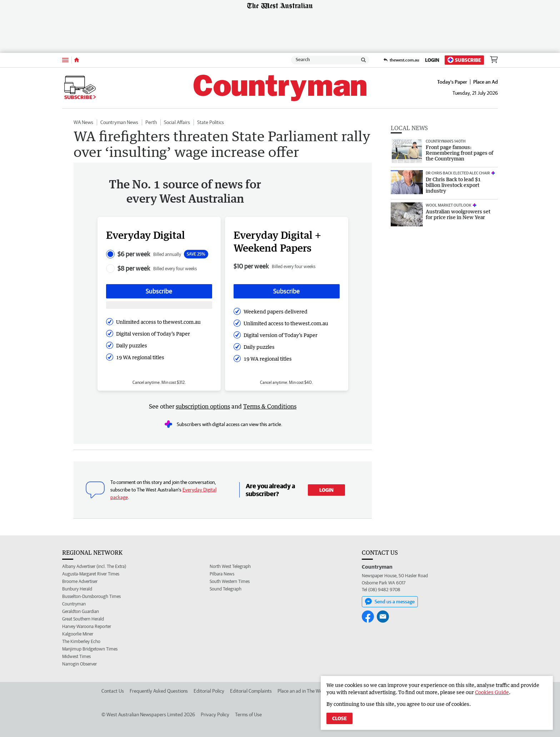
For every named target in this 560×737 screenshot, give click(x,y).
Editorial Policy (209, 691)
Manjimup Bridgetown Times (90, 649)
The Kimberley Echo (81, 641)
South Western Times (230, 581)
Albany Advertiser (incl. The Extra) (94, 566)
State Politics (211, 122)
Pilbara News (222, 574)
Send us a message (390, 602)
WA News (83, 122)
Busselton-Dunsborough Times (91, 596)
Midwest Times (76, 656)
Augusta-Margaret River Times (91, 574)
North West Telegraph (230, 566)
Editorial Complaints (251, 691)
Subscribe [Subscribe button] (159, 291)
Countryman (74, 604)
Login (432, 60)
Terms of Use (248, 714)
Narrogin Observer (79, 664)
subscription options (203, 406)
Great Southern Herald (83, 619)
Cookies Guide (492, 692)
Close (339, 718)
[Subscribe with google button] (159, 305)
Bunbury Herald (77, 589)
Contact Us (113, 691)
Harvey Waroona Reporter (87, 626)
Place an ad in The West (302, 691)
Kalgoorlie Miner (78, 634)
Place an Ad (486, 82)
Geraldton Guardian (81, 611)
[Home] (77, 60)
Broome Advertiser (80, 581)
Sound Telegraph (226, 589)
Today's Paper (452, 82)
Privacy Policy (215, 714)
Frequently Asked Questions (159, 691)
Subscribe (464, 60)
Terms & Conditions (270, 406)
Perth (151, 122)
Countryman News (119, 122)
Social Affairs (177, 122)
